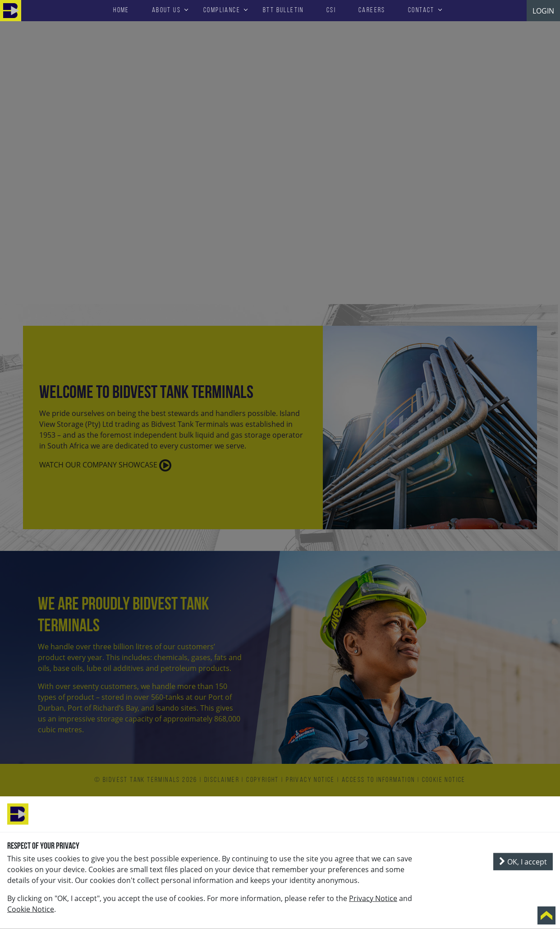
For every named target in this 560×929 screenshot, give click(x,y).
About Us (166, 10)
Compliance (222, 10)
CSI (331, 10)
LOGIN (543, 11)
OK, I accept (523, 862)
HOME (121, 10)
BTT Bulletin (283, 10)
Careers (372, 10)
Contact (421, 10)
